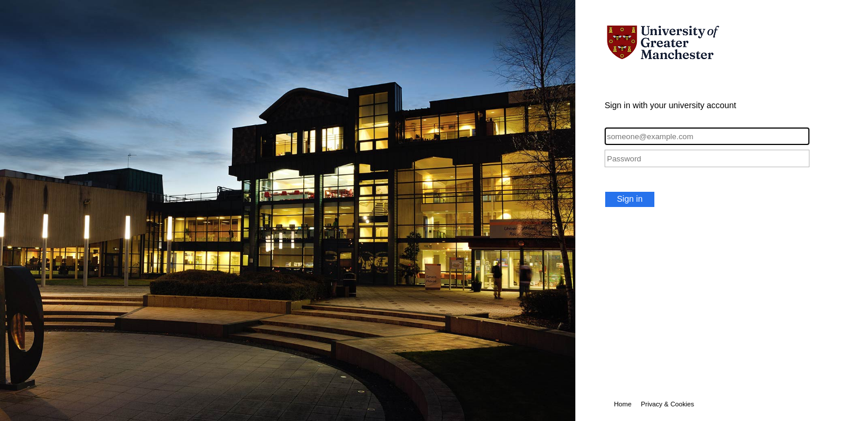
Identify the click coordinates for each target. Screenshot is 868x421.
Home (623, 404)
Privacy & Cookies (668, 404)
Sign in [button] (630, 199)
